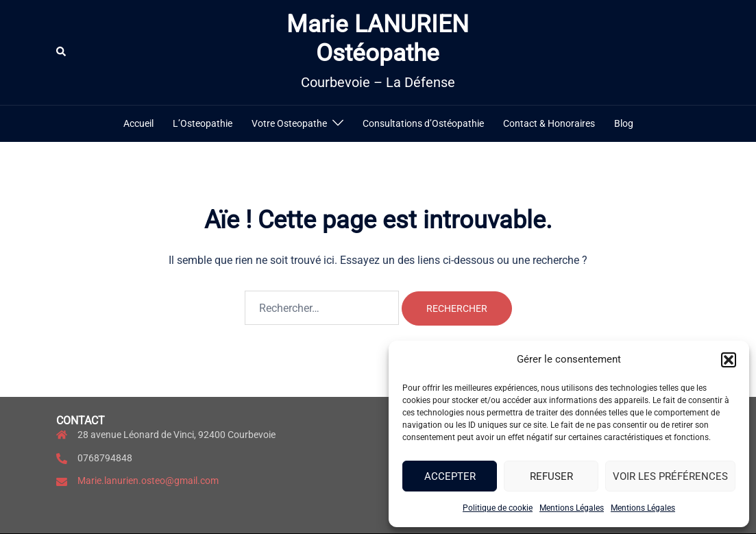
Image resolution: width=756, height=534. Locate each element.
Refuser (551, 476)
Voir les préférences (670, 476)
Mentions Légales (572, 508)
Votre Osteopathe (289, 123)
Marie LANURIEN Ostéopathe (378, 39)
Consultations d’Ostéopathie (423, 123)
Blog (624, 123)
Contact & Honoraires (549, 123)
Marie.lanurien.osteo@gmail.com (148, 481)
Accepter (450, 476)
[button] (729, 360)
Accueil (138, 123)
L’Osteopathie (203, 123)
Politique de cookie (498, 508)
